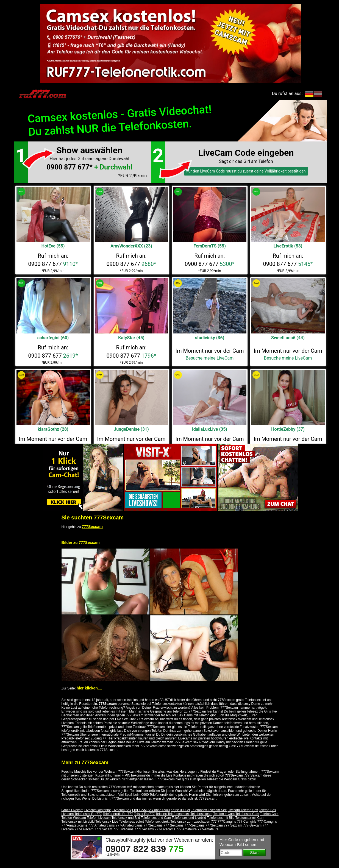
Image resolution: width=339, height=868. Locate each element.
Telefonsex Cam (247, 814)
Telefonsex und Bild (126, 818)
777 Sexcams (173, 825)
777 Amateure (186, 829)
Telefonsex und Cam (156, 818)
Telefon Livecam (99, 818)
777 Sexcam (233, 825)
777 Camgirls (247, 822)
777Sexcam (92, 527)
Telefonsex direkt (157, 822)
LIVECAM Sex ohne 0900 (151, 810)
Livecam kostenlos (98, 810)
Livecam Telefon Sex (243, 810)
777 (214, 822)
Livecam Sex (122, 810)
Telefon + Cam (224, 814)
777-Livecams (165, 829)
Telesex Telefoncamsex (173, 814)
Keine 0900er (180, 810)
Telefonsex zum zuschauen (190, 822)
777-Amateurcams (129, 825)
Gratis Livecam (73, 810)
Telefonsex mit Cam (250, 818)
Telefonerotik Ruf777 (118, 814)
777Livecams (144, 829)
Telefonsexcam (201, 814)
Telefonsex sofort (131, 822)
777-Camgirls (267, 822)
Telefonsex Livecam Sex (209, 810)
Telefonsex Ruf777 (88, 814)
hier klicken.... (89, 688)
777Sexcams (153, 825)
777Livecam (103, 829)
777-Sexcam (252, 825)
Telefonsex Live (107, 822)
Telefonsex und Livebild (189, 818)
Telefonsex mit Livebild (78, 822)
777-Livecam (84, 829)
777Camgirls (227, 822)
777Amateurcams (74, 825)
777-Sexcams (194, 825)
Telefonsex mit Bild (221, 818)
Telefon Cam (269, 814)
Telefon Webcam (74, 818)
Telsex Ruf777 (144, 814)
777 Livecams (123, 829)
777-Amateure (208, 829)
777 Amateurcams (102, 825)
